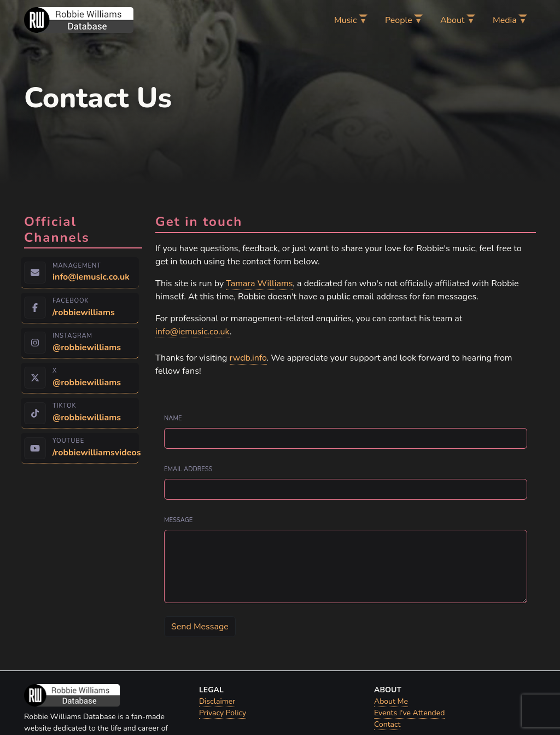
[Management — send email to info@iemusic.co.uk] (80, 273)
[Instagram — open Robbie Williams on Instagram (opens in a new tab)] (80, 343)
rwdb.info (248, 358)
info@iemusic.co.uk (192, 332)
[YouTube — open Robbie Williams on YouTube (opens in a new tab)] (80, 448)
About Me (391, 701)
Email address (188, 469)
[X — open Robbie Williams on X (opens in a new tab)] (80, 378)
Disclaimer (217, 701)
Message (178, 520)
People (399, 20)
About (452, 20)
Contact (387, 724)
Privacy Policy (223, 713)
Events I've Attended (409, 713)
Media (505, 20)
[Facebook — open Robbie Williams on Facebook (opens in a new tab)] (80, 308)
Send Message (200, 627)
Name (173, 418)
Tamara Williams (259, 283)
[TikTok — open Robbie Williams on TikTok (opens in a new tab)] (80, 413)
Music (345, 20)
